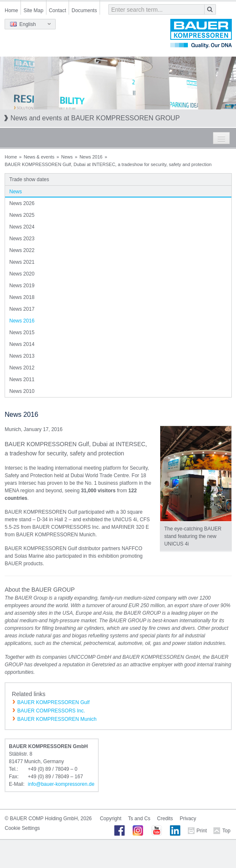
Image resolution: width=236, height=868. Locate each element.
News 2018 (22, 297)
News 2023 (22, 239)
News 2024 (22, 227)
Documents (84, 10)
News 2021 (22, 262)
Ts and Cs (139, 819)
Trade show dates (29, 179)
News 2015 (22, 333)
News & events (39, 157)
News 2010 (22, 391)
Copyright (111, 819)
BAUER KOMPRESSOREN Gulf (53, 702)
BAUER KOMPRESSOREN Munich (57, 719)
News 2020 (22, 274)
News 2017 (22, 309)
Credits (165, 819)
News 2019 (22, 286)
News (67, 157)
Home (11, 10)
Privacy (188, 819)
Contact (58, 10)
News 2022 (22, 250)
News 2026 (22, 203)
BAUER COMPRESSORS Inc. (51, 711)
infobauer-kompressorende (61, 784)
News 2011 (22, 379)
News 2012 (22, 368)
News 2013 (22, 356)
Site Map (33, 10)
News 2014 (22, 344)
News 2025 (22, 215)
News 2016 (91, 157)
